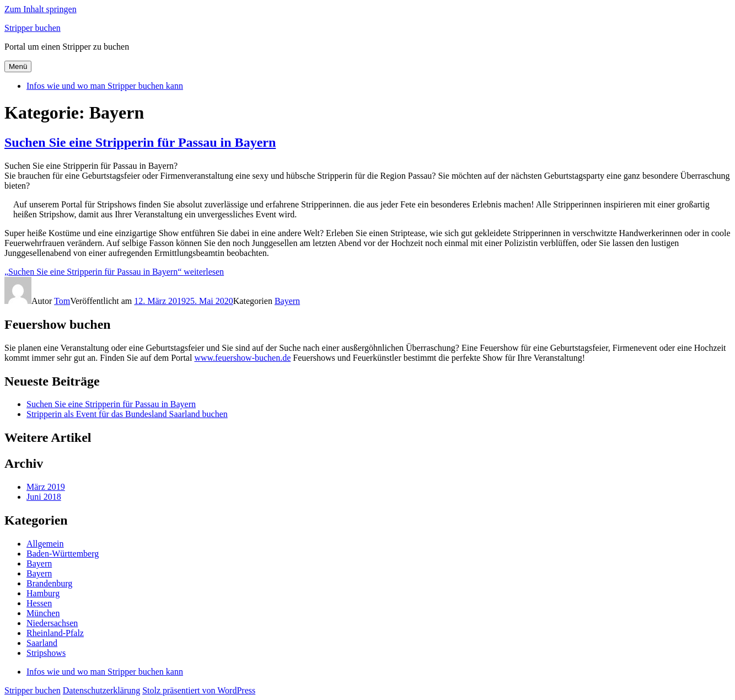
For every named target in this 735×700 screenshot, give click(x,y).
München (43, 613)
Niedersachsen (52, 623)
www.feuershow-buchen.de (242, 358)
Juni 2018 (44, 497)
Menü (18, 66)
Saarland (42, 643)
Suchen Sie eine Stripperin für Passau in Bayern (140, 142)
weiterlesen (114, 272)
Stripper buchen (33, 28)
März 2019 (46, 487)
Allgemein (45, 544)
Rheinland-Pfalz (55, 633)
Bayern (287, 301)
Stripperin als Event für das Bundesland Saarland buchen (127, 414)
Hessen (39, 603)
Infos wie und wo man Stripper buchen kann (105, 86)
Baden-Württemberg (63, 554)
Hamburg (43, 593)
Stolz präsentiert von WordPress (199, 690)
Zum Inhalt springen (41, 9)
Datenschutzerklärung (101, 690)
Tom (62, 301)
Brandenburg (49, 583)
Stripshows (46, 653)
